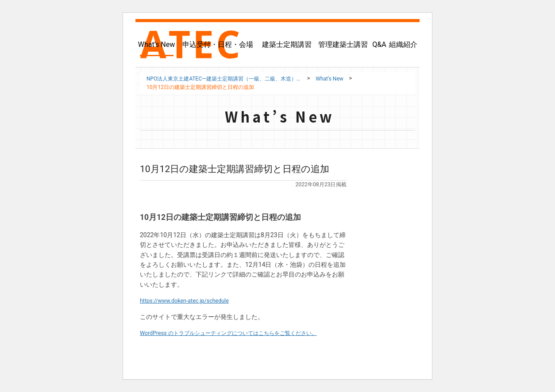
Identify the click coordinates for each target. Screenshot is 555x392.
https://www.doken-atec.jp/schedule (190, 300)
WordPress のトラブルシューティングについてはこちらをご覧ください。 (243, 333)
